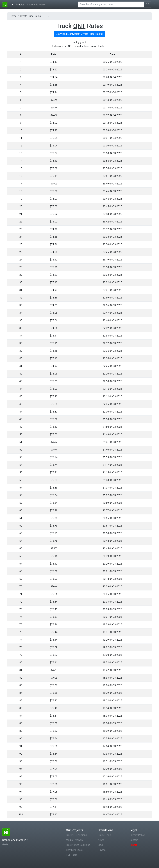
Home (13, 16)
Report (133, 845)
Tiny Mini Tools (74, 850)
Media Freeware (75, 840)
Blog (100, 845)
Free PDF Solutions (76, 835)
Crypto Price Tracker (31, 16)
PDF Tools (72, 855)
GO (148, 4)
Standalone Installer (14, 840)
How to (102, 850)
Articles (21, 4)
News (101, 840)
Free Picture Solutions (78, 845)
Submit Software (36, 5)
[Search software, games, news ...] (111, 4)
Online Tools (104, 835)
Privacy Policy (137, 835)
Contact (134, 840)
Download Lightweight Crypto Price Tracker (79, 34)
